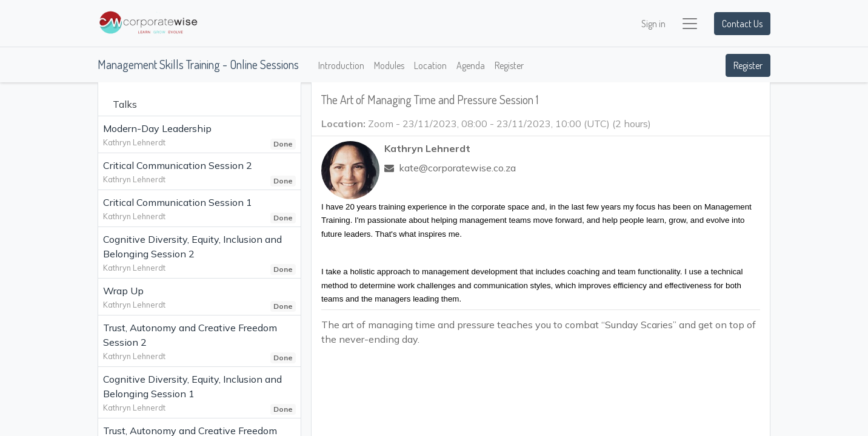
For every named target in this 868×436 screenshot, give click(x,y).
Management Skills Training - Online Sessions (198, 64)
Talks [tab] (125, 104)
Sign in (653, 24)
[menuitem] (341, 65)
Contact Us (742, 24)
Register (748, 65)
